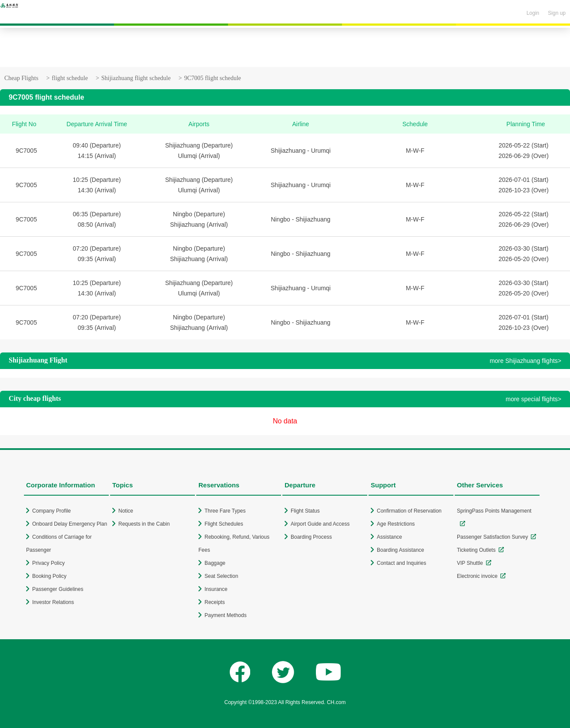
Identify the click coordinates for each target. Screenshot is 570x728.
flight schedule (70, 78)
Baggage (215, 563)
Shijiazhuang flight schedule (136, 78)
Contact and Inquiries (401, 563)
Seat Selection (221, 576)
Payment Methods (226, 615)
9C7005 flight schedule (213, 78)
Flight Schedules (224, 524)
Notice (126, 511)
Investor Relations (53, 602)
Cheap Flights (21, 78)
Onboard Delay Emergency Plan (70, 524)
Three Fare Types (225, 511)
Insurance (216, 589)
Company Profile (52, 511)
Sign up (557, 13)
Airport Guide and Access (320, 524)
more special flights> (533, 399)
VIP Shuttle (470, 563)
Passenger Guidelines (58, 589)
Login (533, 13)
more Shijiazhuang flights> (525, 361)
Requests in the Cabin (144, 524)
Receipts (215, 602)
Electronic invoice (477, 576)
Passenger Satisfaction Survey (492, 537)
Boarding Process (311, 537)
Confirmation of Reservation (409, 511)
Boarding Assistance (401, 550)
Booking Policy (49, 576)
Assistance (389, 537)
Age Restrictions (396, 524)
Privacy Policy (49, 563)
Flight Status (305, 511)
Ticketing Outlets (476, 550)
